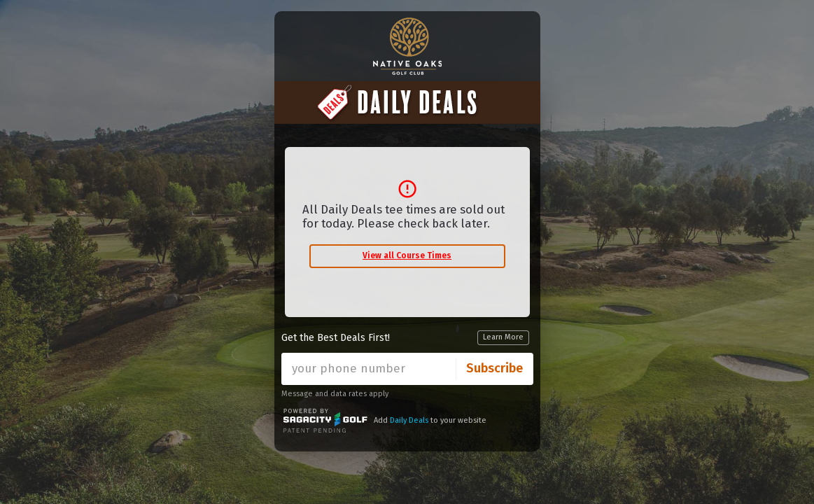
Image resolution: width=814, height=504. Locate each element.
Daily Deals (409, 420)
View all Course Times (407, 255)
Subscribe (494, 368)
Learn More (503, 337)
